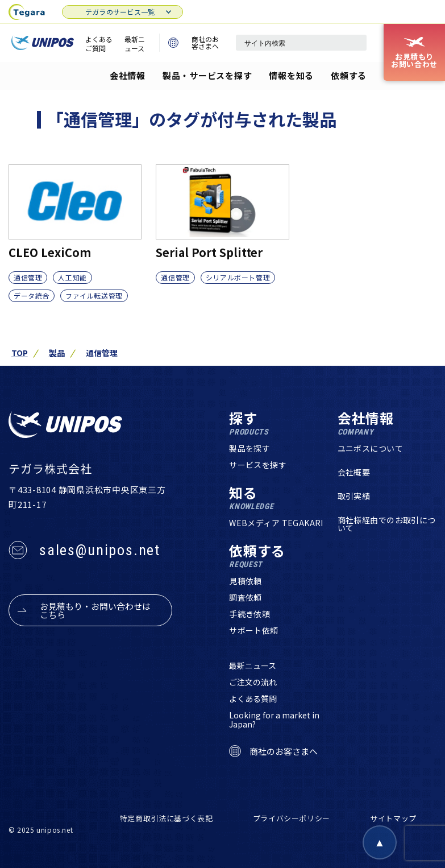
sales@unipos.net (100, 550)
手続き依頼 (249, 614)
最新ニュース (135, 44)
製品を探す (249, 448)
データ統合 (32, 295)
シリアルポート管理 (238, 277)
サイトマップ (393, 818)
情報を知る (291, 75)
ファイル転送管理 (94, 295)
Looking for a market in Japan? (274, 720)
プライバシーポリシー (292, 818)
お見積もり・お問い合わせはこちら (95, 610)
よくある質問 (253, 698)
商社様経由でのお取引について (387, 524)
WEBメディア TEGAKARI (276, 523)
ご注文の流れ (253, 682)
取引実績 (354, 496)
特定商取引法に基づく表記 (167, 818)
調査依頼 (246, 597)
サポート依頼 (254, 630)
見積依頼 (246, 581)
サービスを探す (258, 465)
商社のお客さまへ (194, 43)
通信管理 (28, 277)
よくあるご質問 (99, 44)
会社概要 (354, 472)
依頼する (349, 75)
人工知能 (72, 277)
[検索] (352, 43)
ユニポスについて (370, 448)
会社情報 (128, 75)
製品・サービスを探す (207, 75)
